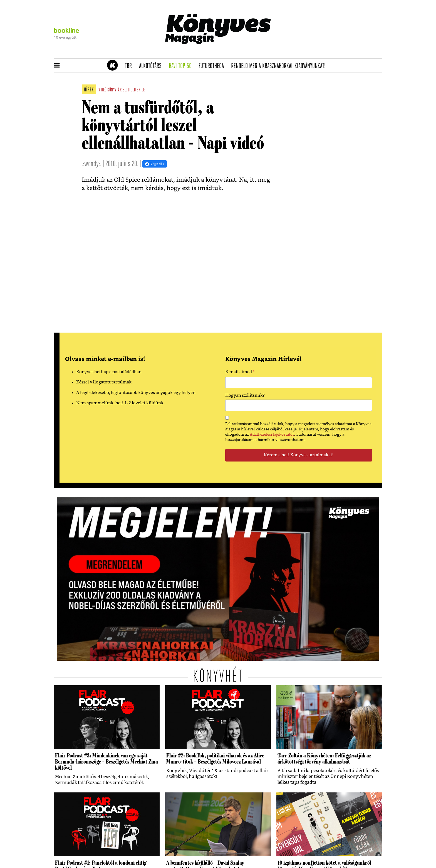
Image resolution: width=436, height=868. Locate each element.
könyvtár (114, 90)
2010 (126, 90)
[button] (57, 66)
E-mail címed (240, 373)
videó (102, 90)
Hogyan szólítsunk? (245, 396)
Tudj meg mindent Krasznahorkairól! (313, 52)
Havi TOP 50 (182, 66)
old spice (138, 90)
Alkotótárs (152, 66)
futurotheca (213, 66)
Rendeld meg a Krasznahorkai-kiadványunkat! (280, 66)
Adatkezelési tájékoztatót (272, 435)
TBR (130, 66)
